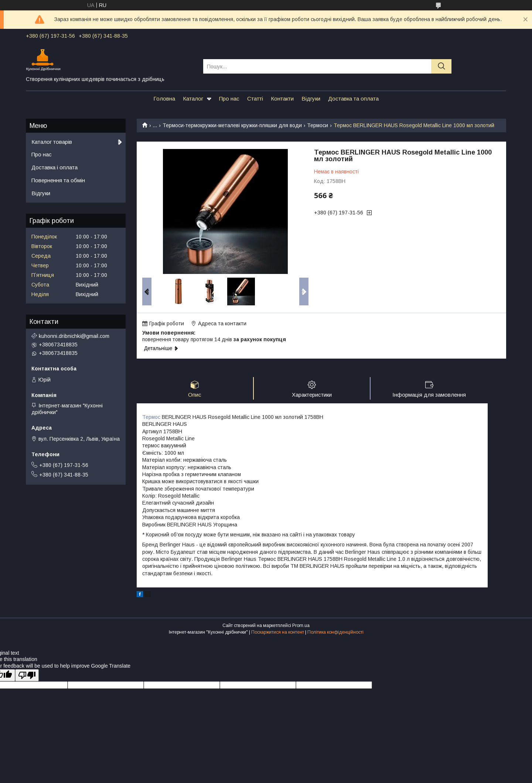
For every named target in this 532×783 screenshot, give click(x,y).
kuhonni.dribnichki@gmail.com (74, 336)
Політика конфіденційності (335, 632)
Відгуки (311, 99)
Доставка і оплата (54, 167)
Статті (255, 99)
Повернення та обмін (58, 180)
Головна (164, 99)
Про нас (229, 99)
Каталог (193, 99)
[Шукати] (441, 66)
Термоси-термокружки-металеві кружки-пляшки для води (232, 125)
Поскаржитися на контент (278, 632)
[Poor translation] (27, 675)
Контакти (282, 99)
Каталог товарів (52, 142)
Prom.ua (301, 626)
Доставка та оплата (353, 99)
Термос (151, 417)
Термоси (318, 125)
